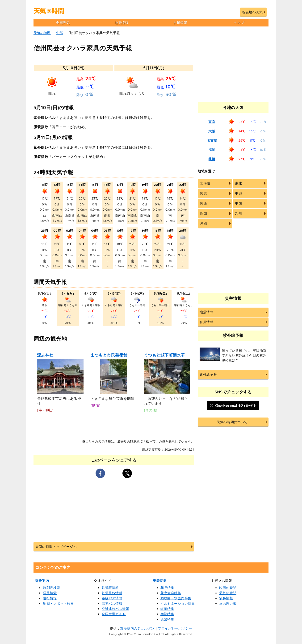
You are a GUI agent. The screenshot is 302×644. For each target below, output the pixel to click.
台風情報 (180, 23)
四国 (203, 213)
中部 (60, 33)
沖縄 (203, 223)
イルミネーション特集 (178, 604)
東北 (238, 183)
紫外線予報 (208, 374)
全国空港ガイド (114, 614)
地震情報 (122, 23)
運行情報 (50, 598)
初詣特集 (167, 614)
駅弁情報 (226, 598)
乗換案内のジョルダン (137, 628)
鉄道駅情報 (110, 588)
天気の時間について (232, 422)
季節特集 (159, 581)
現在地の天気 (252, 12)
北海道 (205, 183)
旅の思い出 (228, 604)
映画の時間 (228, 588)
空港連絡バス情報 (115, 609)
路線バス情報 (112, 598)
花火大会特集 (171, 593)
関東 (203, 193)
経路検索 (50, 593)
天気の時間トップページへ (56, 547)
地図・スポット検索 (58, 604)
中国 (238, 203)
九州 (238, 213)
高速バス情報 (112, 604)
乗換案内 (42, 581)
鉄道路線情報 (112, 593)
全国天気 (63, 23)
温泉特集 (167, 619)
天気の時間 (42, 33)
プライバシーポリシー (175, 628)
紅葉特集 (167, 609)
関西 (203, 203)
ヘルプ (239, 23)
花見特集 (167, 588)
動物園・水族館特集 (176, 598)
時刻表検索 (52, 588)
